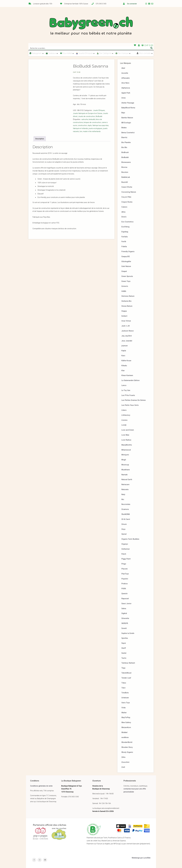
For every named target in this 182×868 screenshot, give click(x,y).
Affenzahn (126, 78)
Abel (123, 68)
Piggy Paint (126, 559)
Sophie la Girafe (128, 633)
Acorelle (125, 73)
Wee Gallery (126, 723)
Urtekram (125, 698)
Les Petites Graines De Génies (134, 400)
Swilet (124, 653)
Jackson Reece (128, 331)
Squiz (124, 643)
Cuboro (124, 207)
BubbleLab (126, 177)
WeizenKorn (126, 727)
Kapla (124, 351)
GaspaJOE (126, 257)
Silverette (125, 618)
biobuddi (92, 119)
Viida (124, 708)
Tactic (124, 658)
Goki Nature (126, 266)
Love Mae (125, 435)
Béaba (124, 128)
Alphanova (126, 88)
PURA (124, 589)
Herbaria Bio (127, 301)
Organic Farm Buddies (130, 539)
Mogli (124, 460)
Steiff (124, 648)
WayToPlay (126, 718)
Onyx (123, 529)
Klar (123, 371)
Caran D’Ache (127, 187)
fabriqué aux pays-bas (101, 125)
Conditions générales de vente (41, 786)
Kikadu (124, 366)
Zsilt (123, 767)
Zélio (123, 757)
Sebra (124, 609)
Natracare (125, 485)
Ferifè (124, 242)
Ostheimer (126, 549)
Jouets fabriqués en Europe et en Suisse (88, 113)
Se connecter (132, 4)
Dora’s (124, 217)
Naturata (125, 490)
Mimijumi (125, 455)
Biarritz (124, 138)
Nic (123, 499)
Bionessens (126, 162)
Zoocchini (125, 762)
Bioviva (124, 167)
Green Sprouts (127, 276)
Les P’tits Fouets (128, 395)
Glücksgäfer (126, 262)
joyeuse (125, 346)
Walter (124, 713)
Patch (124, 554)
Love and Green (128, 430)
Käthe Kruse (126, 361)
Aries (124, 98)
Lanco (124, 385)
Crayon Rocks (127, 202)
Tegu (123, 668)
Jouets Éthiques (99, 110)
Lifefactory (126, 415)
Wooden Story (127, 747)
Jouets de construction (87, 116)
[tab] (40, 139)
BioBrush (125, 152)
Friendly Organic (128, 252)
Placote (125, 569)
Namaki (125, 475)
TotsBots (125, 693)
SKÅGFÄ (125, 623)
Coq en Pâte (126, 197)
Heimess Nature (128, 296)
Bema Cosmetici (128, 133)
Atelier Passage (128, 103)
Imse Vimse (126, 321)
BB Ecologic (126, 123)
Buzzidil (125, 182)
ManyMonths (127, 445)
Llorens (124, 420)
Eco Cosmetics (128, 222)
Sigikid (124, 613)
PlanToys (125, 574)
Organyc (125, 544)
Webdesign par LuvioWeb (141, 858)
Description (40, 139)
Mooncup (125, 465)
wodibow (125, 737)
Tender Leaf (126, 678)
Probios (125, 584)
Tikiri (124, 688)
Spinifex (125, 638)
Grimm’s (125, 286)
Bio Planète (126, 142)
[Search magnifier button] (151, 48)
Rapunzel (125, 599)
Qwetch (125, 594)
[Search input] (89, 48)
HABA (124, 291)
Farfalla (125, 237)
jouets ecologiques (95, 128)
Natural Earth (127, 480)
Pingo (124, 564)
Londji (124, 425)
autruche (85, 119)
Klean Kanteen (127, 375)
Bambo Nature (127, 118)
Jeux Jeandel (127, 341)
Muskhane (126, 470)
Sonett (124, 628)
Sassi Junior (127, 604)
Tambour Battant (128, 663)
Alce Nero (125, 83)
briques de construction (92, 122)
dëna (123, 212)
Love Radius (126, 440)
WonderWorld (127, 742)
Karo (123, 356)
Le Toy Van (126, 390)
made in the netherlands (92, 131)
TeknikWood (126, 673)
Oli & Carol (126, 519)
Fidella (124, 247)
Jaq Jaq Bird (127, 336)
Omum (124, 524)
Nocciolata (126, 504)
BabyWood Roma (128, 108)
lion (81, 131)
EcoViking (126, 227)
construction (82, 125)
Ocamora (125, 509)
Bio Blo (124, 147)
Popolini (125, 579)
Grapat (124, 271)
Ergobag (125, 232)
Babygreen (91, 26)
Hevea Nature (127, 306)
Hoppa (124, 311)
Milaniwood (126, 450)
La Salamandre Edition (131, 380)
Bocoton (125, 172)
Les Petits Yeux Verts (130, 405)
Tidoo (124, 683)
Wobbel (125, 732)
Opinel (124, 534)
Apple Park (126, 93)
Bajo (123, 113)
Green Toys (126, 281)
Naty (123, 495)
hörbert (124, 316)
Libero (124, 410)
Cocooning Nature (129, 192)
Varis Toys (126, 703)
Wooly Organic (127, 752)
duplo (90, 125)
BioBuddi (99, 116)
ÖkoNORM (126, 514)
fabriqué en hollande (80, 128)
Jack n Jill (126, 326)
